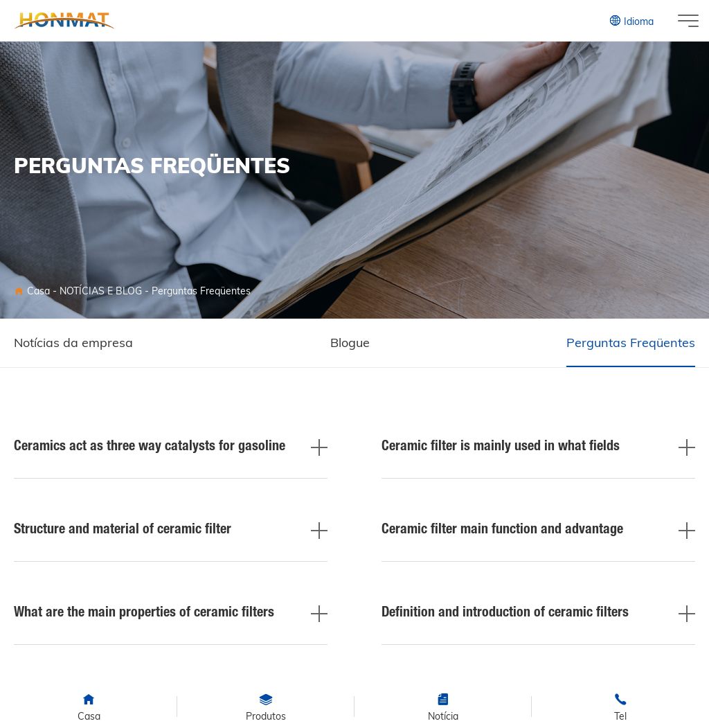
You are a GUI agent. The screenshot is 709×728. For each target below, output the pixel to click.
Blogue (350, 343)
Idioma (631, 21)
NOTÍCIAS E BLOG (101, 291)
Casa (38, 291)
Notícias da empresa (73, 343)
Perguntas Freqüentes (201, 291)
